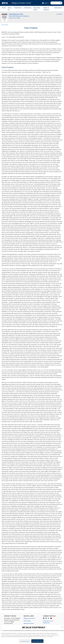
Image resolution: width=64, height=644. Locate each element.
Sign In (47, 3)
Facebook (44, 618)
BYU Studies (27, 621)
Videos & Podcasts (46, 9)
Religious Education (29, 618)
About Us (10, 9)
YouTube (51, 618)
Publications (18, 8)
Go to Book (59, 14)
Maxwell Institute (29, 623)
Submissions (58, 8)
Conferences (28, 8)
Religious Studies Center (21, 3)
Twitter (49, 618)
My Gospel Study (37, 9)
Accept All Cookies (37, 642)
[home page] (5, 3)
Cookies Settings (25, 642)
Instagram (46, 618)
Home (4, 8)
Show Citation (5, 25)
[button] (62, 627)
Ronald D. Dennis (13, 18)
